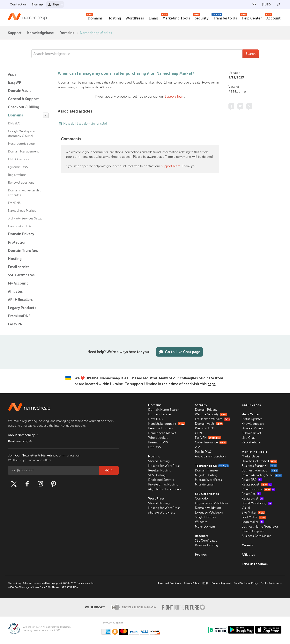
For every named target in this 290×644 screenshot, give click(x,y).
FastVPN (15, 324)
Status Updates (252, 419)
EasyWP (15, 83)
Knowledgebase (40, 33)
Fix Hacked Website (213, 419)
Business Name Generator (260, 527)
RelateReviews (259, 489)
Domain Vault (19, 91)
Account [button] (273, 18)
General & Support (23, 99)
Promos (201, 555)
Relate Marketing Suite (262, 475)
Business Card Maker (256, 536)
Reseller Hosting (160, 470)
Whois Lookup (158, 438)
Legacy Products (22, 308)
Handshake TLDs (20, 226)
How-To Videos (253, 428)
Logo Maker (253, 522)
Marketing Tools (175, 18)
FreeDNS (14, 203)
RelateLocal (253, 499)
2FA (198, 447)
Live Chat (248, 438)
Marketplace (250, 456)
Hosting (114, 18)
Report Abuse (251, 442)
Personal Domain (160, 428)
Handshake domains (167, 424)
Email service (19, 267)
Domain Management (23, 152)
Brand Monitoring (257, 503)
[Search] (279, 4)
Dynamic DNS (18, 167)
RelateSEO (252, 480)
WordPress (135, 18)
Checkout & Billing (24, 107)
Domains (94, 18)
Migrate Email (205, 485)
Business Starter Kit (259, 466)
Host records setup (21, 144)
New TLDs (155, 419)
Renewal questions (21, 183)
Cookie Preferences (271, 583)
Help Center (251, 18)
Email (153, 18)
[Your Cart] (254, 4)
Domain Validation (208, 508)
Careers (248, 545)
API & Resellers (20, 300)
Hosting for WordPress (164, 466)
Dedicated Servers (161, 480)
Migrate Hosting (206, 475)
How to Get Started (260, 461)
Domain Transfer (160, 414)
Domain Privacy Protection (21, 238)
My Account (18, 283)
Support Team (175, 97)
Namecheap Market (96, 33)
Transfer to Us (224, 18)
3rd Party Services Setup (25, 218)
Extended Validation (209, 513)
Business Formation (260, 470)
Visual (246, 508)
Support (15, 33)
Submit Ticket (251, 433)
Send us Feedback (255, 564)
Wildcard (201, 522)
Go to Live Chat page (179, 352)
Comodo (201, 499)
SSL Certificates (21, 275)
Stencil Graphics (253, 531)
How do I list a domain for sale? (85, 124)
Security (201, 18)
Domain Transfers (23, 251)
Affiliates (15, 292)
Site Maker (253, 513)
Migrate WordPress (162, 513)
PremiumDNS (19, 316)
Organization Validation (211, 503)
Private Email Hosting (163, 485)
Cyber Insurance (211, 442)
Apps (12, 74)
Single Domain (205, 517)
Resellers (202, 536)
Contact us (18, 4)
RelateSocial (257, 485)
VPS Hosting (157, 475)
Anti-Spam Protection (210, 456)
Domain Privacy (206, 410)
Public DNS (203, 452)
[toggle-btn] (46, 115)
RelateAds (251, 494)
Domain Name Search (164, 410)
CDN (198, 433)
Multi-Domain (205, 527)
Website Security (211, 414)
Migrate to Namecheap (164, 489)
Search (251, 54)
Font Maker (254, 517)
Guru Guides (251, 405)
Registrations (17, 175)
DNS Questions (19, 159)
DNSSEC (14, 123)
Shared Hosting (159, 461)
